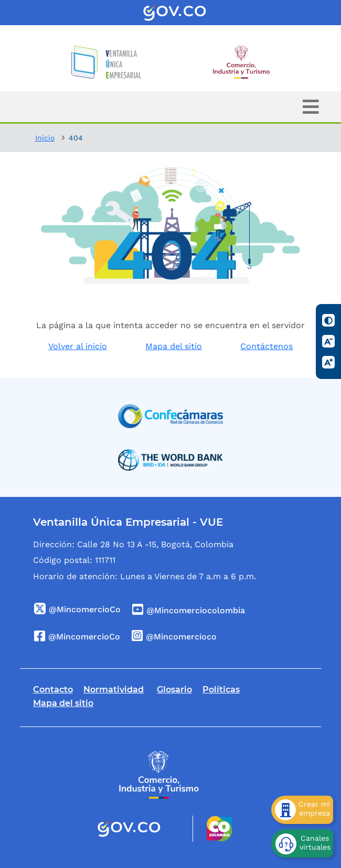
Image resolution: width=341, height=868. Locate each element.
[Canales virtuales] (302, 843)
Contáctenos (267, 346)
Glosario (174, 690)
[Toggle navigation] (311, 107)
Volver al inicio (78, 346)
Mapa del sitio (174, 346)
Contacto (53, 690)
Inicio (45, 138)
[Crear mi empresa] (302, 810)
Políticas (221, 690)
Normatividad (114, 690)
